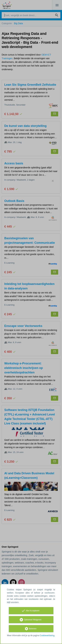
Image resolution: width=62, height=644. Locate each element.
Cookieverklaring (47, 635)
